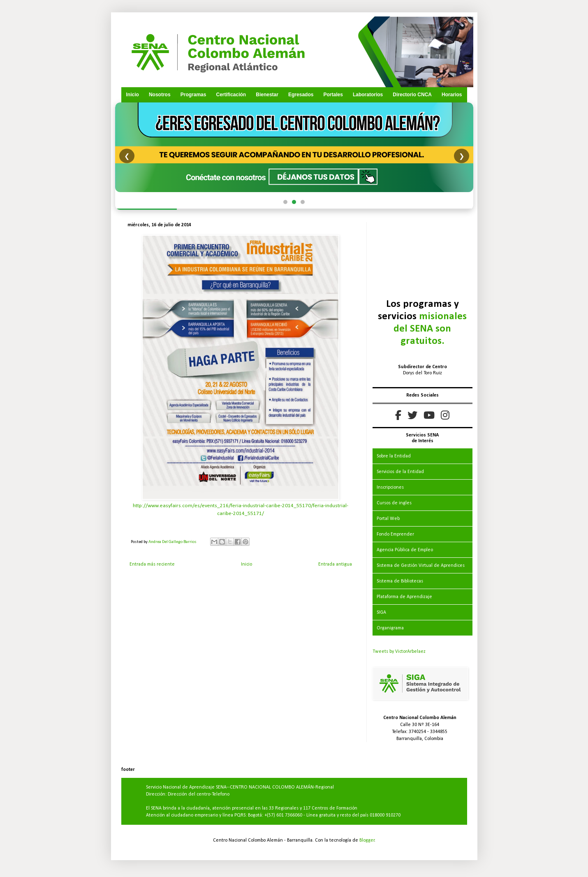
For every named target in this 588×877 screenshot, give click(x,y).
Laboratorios (368, 95)
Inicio (133, 95)
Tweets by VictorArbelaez (399, 652)
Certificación (231, 95)
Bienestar (267, 95)
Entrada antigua (335, 564)
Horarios (452, 95)
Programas (193, 95)
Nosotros (160, 95)
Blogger (367, 840)
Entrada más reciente (152, 564)
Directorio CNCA (412, 95)
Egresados (301, 95)
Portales (333, 95)
